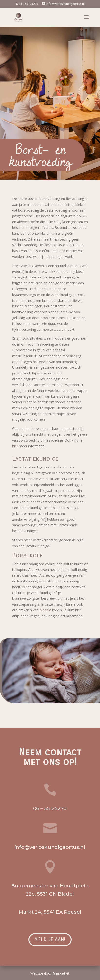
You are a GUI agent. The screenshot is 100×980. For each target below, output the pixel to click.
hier (15, 446)
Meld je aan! (50, 940)
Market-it (61, 973)
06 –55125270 (28, 4)
